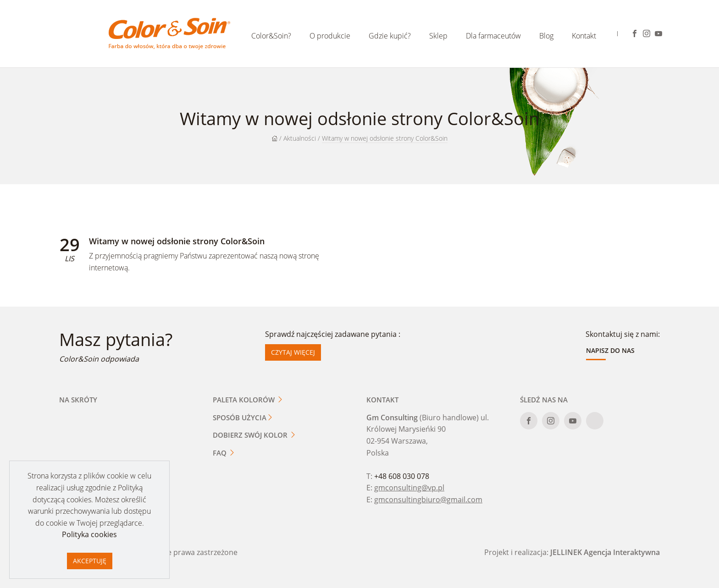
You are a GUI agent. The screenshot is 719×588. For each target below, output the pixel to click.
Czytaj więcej (293, 352)
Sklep (438, 36)
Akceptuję (90, 561)
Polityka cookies (89, 534)
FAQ (224, 453)
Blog (546, 36)
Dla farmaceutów (493, 36)
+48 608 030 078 (402, 476)
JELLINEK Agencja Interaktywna (605, 552)
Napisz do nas (610, 350)
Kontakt (584, 36)
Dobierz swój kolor (254, 435)
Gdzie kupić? (390, 36)
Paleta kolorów (248, 400)
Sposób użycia (243, 418)
